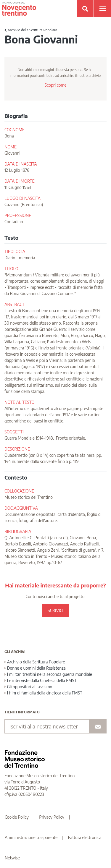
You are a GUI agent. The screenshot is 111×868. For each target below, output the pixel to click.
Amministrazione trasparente (31, 837)
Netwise (12, 858)
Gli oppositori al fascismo (28, 687)
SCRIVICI (55, 610)
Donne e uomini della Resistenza (35, 668)
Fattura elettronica (85, 837)
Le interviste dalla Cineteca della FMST (41, 680)
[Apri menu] (102, 9)
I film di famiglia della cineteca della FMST (43, 693)
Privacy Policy (52, 817)
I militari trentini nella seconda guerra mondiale (48, 674)
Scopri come (55, 85)
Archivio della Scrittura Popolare (31, 30)
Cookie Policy (17, 817)
